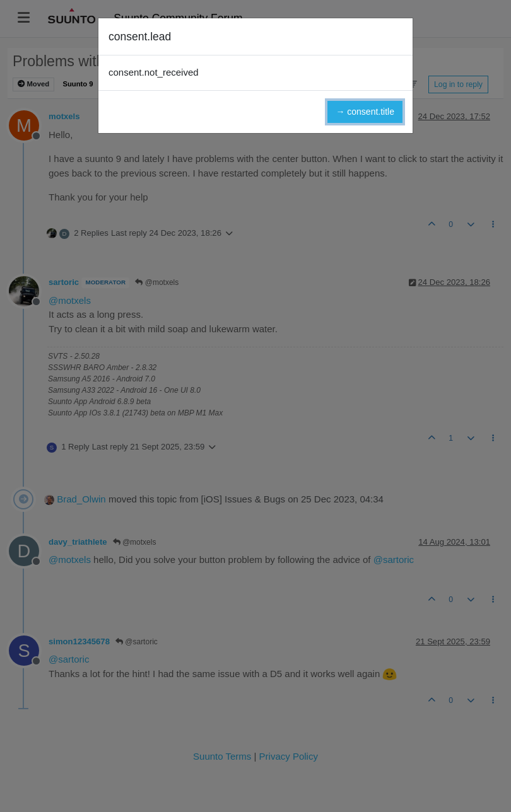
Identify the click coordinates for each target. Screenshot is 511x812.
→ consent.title (365, 112)
